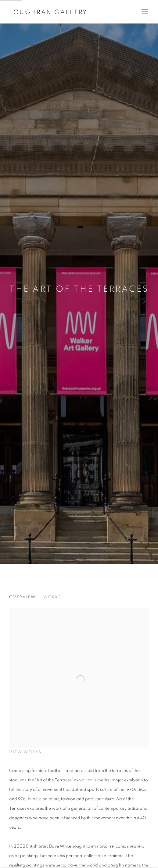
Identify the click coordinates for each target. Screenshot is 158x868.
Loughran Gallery (48, 12)
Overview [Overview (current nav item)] (22, 597)
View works (25, 752)
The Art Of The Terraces (79, 289)
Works (52, 597)
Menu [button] (144, 12)
